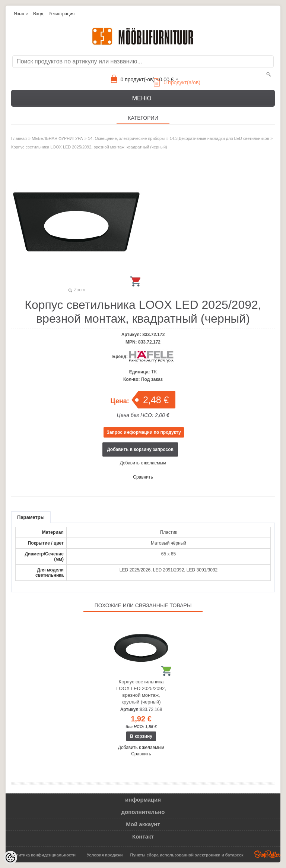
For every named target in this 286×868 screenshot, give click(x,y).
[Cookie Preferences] (10, 858)
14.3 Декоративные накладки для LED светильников (219, 138)
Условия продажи (105, 855)
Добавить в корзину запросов (140, 449)
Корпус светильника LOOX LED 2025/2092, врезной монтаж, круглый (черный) (141, 692)
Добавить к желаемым (143, 463)
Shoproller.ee (267, 854)
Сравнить (143, 477)
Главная (19, 138)
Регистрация (61, 14)
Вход (38, 14)
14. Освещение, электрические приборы (126, 138)
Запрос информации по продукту (144, 432)
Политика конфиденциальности (43, 855)
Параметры (31, 517)
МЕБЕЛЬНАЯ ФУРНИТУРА (57, 138)
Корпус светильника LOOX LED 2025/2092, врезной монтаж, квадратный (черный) (89, 147)
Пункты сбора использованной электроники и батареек (187, 855)
